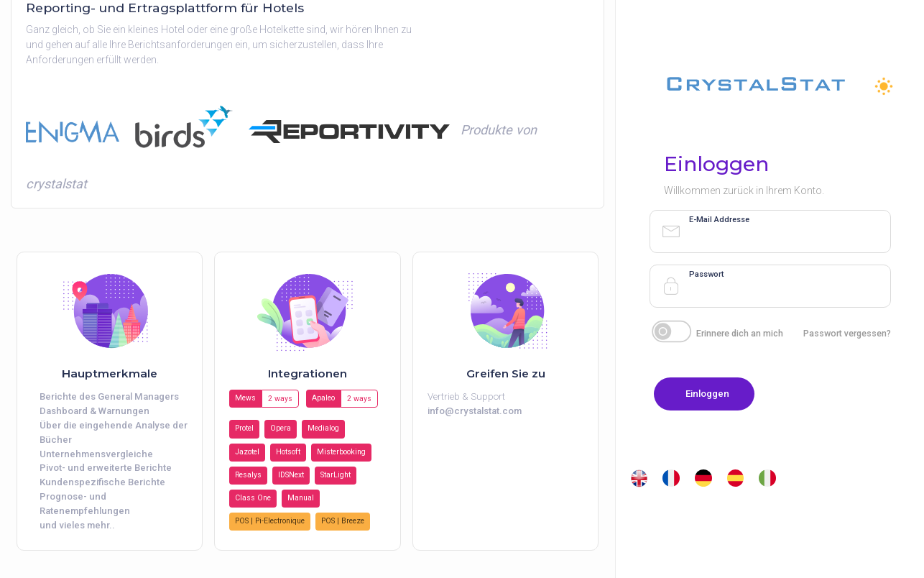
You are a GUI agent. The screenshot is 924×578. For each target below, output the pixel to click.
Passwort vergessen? (847, 333)
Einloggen (707, 394)
